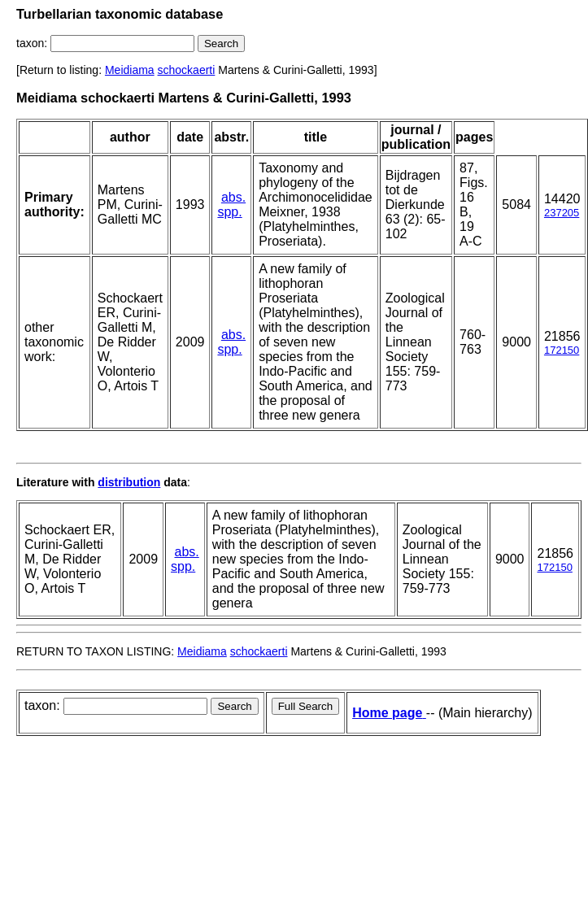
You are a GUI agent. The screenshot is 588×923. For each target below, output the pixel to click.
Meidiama (130, 70)
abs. (233, 197)
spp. (229, 212)
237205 (562, 213)
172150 (562, 350)
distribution (129, 482)
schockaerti (187, 70)
